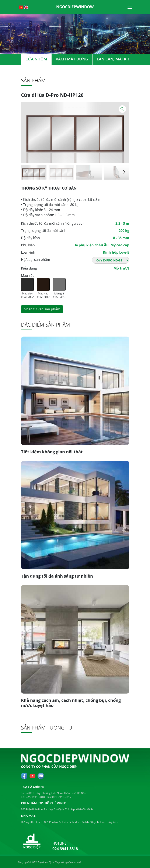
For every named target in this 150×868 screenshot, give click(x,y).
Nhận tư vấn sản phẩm (42, 309)
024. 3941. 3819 (61, 797)
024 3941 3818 (65, 849)
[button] (124, 172)
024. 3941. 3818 (35, 797)
